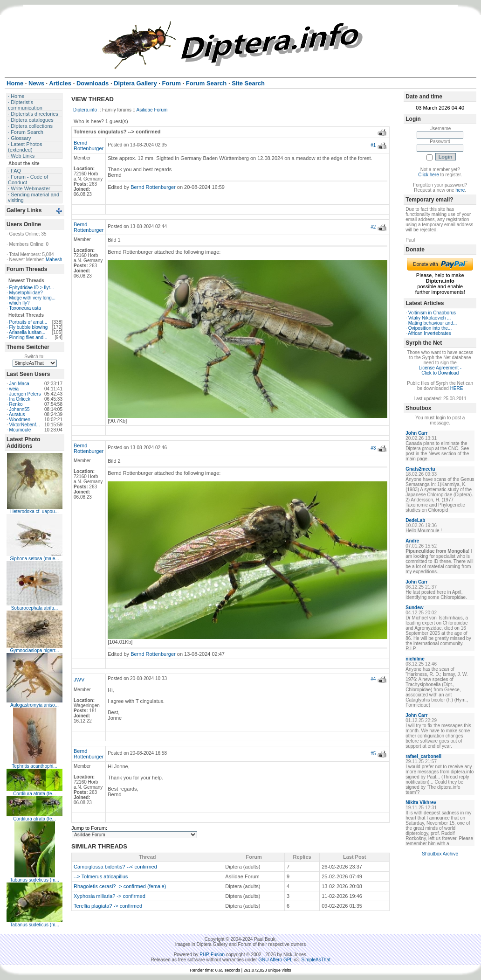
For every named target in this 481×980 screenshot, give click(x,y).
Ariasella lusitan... (27, 332)
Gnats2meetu (420, 469)
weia (14, 389)
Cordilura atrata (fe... (34, 794)
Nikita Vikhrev (421, 803)
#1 (373, 145)
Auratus (17, 414)
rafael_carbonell (423, 756)
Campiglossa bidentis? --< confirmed (115, 867)
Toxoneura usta (25, 308)
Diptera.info (85, 110)
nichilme (415, 659)
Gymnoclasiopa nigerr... (34, 650)
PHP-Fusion (212, 955)
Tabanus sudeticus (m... (34, 880)
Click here (428, 175)
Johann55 (20, 409)
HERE (457, 388)
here (460, 190)
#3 (373, 448)
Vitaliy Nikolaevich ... (430, 318)
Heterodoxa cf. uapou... (34, 511)
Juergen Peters (25, 394)
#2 (373, 227)
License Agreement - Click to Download (440, 370)
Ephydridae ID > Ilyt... (32, 288)
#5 (373, 754)
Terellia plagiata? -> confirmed (108, 906)
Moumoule (20, 430)
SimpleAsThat (316, 960)
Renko (16, 404)
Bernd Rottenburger (89, 146)
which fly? (20, 303)
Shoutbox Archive (440, 854)
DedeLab (415, 520)
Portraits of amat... (28, 322)
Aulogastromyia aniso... (34, 705)
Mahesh (54, 260)
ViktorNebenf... (25, 425)
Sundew (414, 608)
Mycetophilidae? (26, 293)
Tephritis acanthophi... (34, 766)
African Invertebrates (429, 333)
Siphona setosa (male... (34, 559)
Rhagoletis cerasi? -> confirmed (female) (120, 886)
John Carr (416, 433)
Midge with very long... (33, 298)
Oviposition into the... (430, 328)
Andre (412, 541)
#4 (373, 679)
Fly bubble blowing (29, 327)
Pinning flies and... (28, 337)
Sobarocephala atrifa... (35, 608)
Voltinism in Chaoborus (432, 313)
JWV (79, 680)
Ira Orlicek (20, 399)
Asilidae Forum (152, 110)
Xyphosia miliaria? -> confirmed (110, 896)
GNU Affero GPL (275, 960)
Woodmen (20, 420)
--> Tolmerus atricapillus (101, 876)
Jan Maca (19, 384)
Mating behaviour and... (433, 323)
